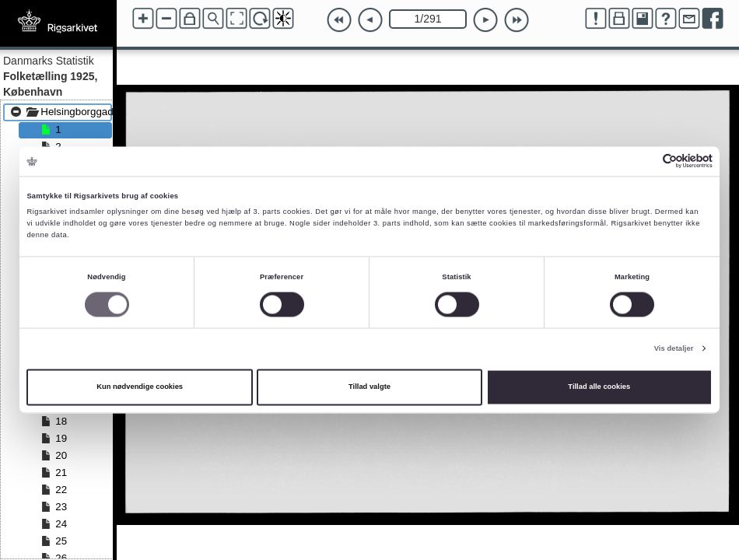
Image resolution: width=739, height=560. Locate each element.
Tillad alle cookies (599, 387)
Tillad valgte (369, 387)
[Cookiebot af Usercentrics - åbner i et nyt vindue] (644, 161)
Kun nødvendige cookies (140, 387)
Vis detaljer (674, 348)
